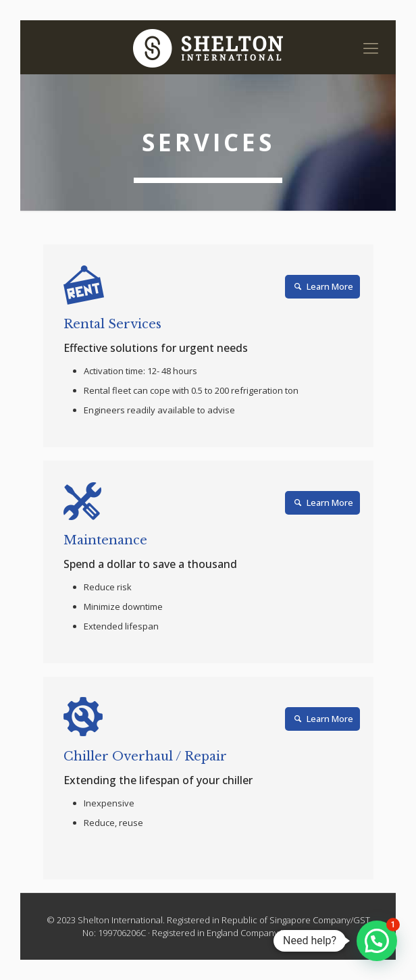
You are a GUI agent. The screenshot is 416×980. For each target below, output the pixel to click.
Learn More (322, 286)
